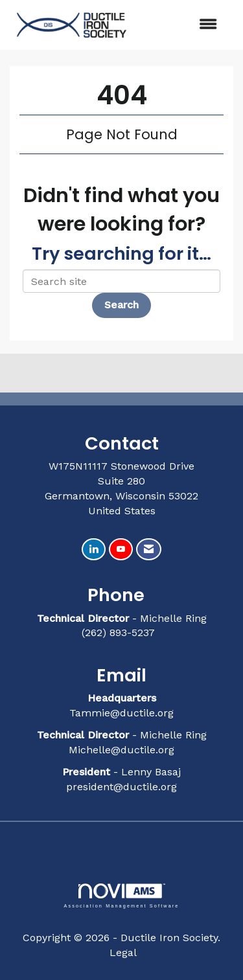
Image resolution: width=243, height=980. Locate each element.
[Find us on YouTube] (121, 550)
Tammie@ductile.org (121, 713)
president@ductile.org (121, 787)
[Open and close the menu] (182, 25)
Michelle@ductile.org (121, 750)
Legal (123, 952)
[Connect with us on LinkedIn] (94, 550)
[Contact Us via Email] (149, 550)
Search (121, 305)
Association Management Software (121, 895)
